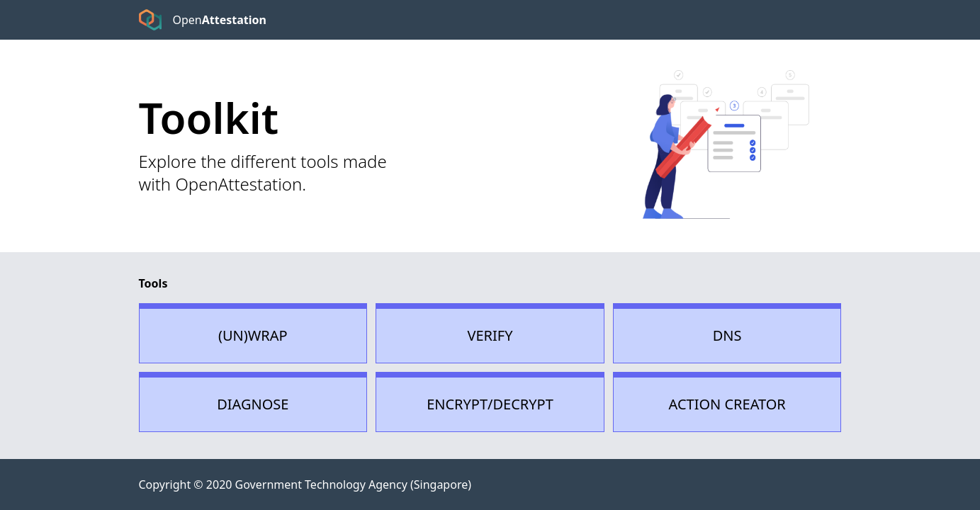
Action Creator (727, 404)
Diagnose (253, 404)
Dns (727, 335)
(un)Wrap (253, 335)
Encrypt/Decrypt (490, 404)
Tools (153, 283)
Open (220, 20)
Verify (490, 335)
